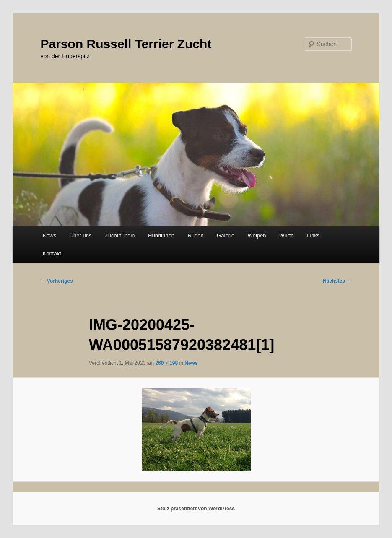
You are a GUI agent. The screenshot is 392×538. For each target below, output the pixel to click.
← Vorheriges (57, 281)
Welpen (257, 235)
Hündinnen (161, 235)
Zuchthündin (120, 235)
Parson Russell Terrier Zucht (126, 44)
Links (313, 235)
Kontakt (52, 253)
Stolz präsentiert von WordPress (196, 509)
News (50, 235)
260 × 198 (166, 363)
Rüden (195, 235)
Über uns (81, 235)
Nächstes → (337, 281)
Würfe (287, 235)
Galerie (226, 235)
